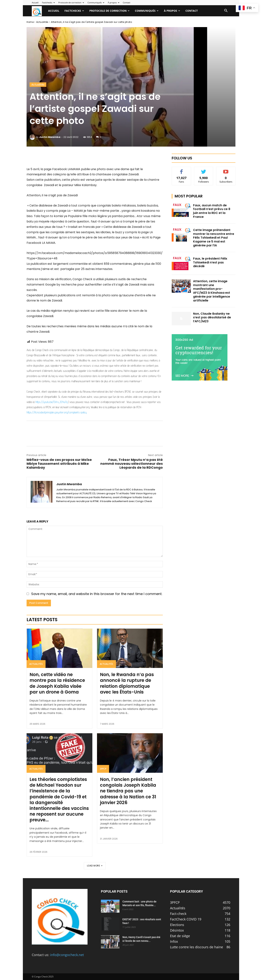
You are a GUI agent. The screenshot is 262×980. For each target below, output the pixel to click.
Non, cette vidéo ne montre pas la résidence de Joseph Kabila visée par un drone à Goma (57, 683)
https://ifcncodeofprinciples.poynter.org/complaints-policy (57, 412)
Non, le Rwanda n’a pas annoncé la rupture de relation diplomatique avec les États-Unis (127, 683)
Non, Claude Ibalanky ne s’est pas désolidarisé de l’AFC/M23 (212, 318)
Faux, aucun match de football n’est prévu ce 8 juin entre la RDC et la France (212, 211)
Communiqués (96, 3)
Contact (127, 3)
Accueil (35, 3)
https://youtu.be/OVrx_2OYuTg (52, 402)
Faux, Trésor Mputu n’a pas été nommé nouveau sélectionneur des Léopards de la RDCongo (132, 464)
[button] (226, 11)
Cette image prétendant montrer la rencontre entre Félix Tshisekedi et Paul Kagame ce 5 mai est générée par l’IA (214, 238)
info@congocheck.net (67, 955)
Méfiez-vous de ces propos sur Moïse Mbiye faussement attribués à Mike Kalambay (59, 464)
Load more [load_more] (95, 866)
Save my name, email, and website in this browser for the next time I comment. (97, 594)
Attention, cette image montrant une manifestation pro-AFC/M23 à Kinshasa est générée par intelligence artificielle (212, 291)
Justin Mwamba (50, 137)
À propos (114, 3)
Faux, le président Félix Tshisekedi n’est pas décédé (210, 262)
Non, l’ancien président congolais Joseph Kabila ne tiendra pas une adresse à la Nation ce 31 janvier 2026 (128, 791)
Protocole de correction (71, 3)
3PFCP (103, 769)
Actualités (42, 22)
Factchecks (48, 3)
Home (30, 22)
